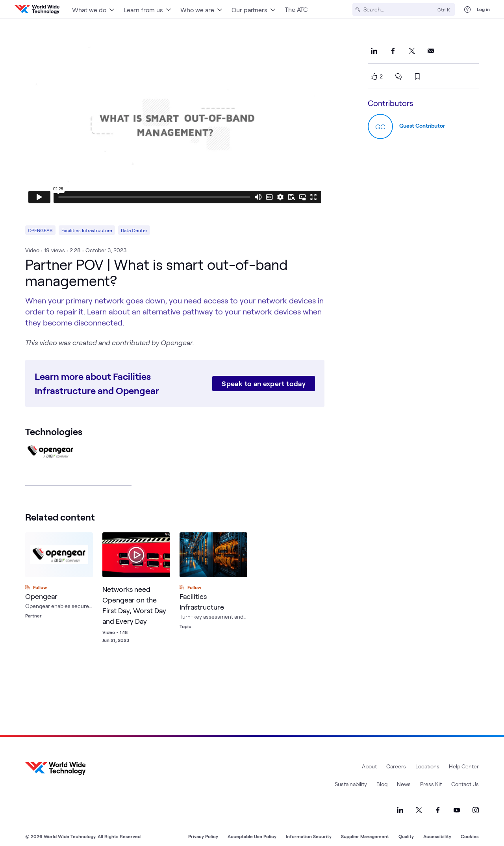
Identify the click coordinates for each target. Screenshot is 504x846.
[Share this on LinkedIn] (374, 51)
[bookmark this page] (417, 76)
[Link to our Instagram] (476, 810)
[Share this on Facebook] (393, 51)
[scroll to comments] (398, 76)
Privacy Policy (203, 836)
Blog (382, 784)
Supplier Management (365, 836)
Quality (406, 836)
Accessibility (437, 836)
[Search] (399, 9)
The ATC (296, 9)
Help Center (464, 766)
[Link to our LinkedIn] (400, 810)
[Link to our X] (419, 810)
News (404, 784)
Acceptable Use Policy (252, 836)
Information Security (309, 836)
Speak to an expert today (264, 383)
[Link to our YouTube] (457, 810)
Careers (396, 766)
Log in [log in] (483, 9)
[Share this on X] (412, 51)
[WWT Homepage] (37, 9)
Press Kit (431, 784)
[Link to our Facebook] (438, 810)
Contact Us (465, 784)
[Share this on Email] (431, 51)
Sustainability (351, 784)
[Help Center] (467, 9)
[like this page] (374, 76)
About (369, 766)
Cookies (470, 836)
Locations (427, 766)
